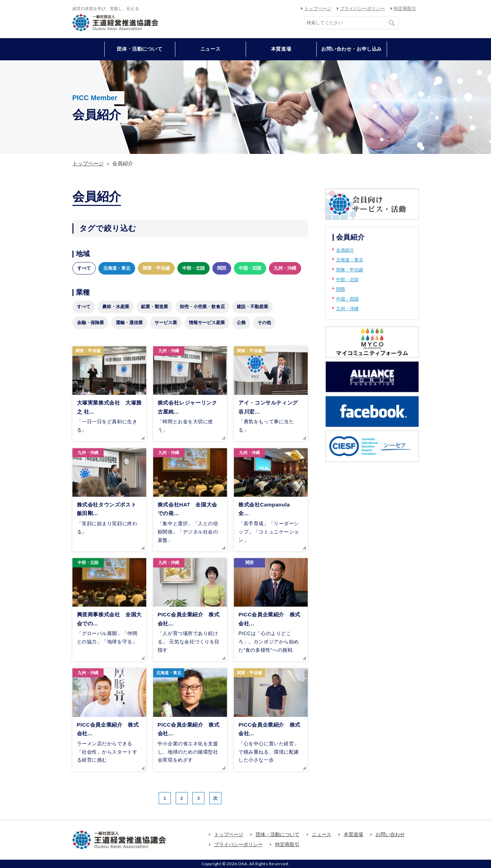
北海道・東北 (117, 268)
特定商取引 (405, 8)
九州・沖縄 (285, 268)
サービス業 (166, 323)
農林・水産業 (116, 307)
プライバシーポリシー (362, 8)
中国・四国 (250, 268)
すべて (84, 268)
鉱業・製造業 (155, 307)
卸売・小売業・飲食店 (202, 307)
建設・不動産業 (252, 307)
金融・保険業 (90, 323)
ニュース (210, 49)
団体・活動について (278, 834)
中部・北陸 (194, 268)
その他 (264, 323)
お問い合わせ (390, 834)
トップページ (318, 8)
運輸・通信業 (129, 323)
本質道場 (281, 49)
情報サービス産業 (207, 323)
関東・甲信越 (156, 268)
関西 (222, 268)
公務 (241, 323)
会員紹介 (345, 250)
